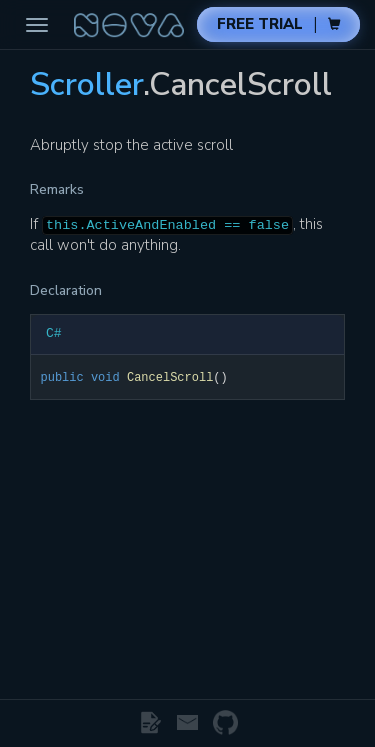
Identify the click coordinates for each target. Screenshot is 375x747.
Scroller (86, 84)
